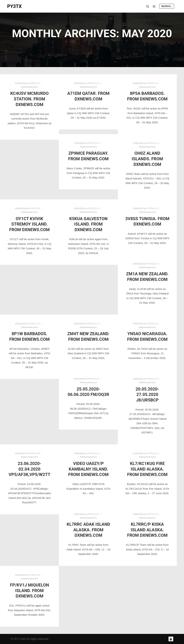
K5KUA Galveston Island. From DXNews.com (88, 224)
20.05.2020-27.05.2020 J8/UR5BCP (147, 395)
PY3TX (14, 6)
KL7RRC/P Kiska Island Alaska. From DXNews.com (147, 530)
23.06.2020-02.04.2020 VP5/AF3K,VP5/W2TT (29, 469)
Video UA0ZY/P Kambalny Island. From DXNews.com (88, 469)
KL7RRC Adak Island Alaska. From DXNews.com (88, 530)
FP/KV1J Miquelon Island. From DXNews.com (29, 591)
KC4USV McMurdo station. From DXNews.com (29, 99)
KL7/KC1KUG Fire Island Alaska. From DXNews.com (147, 469)
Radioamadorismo (30, 87)
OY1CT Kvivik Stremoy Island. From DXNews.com (30, 224)
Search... (167, 6)
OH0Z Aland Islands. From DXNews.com (147, 159)
